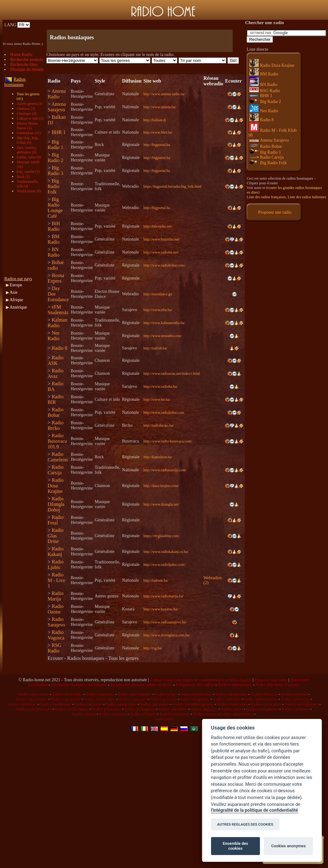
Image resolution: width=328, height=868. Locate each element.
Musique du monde (27, 69)
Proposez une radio (275, 212)
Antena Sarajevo (57, 107)
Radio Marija (56, 596)
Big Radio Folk (54, 186)
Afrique (16, 300)
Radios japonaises (155, 704)
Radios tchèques (143, 714)
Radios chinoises (264, 694)
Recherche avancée (27, 60)
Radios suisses (84, 714)
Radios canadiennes (231, 694)
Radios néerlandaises (72, 709)
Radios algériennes (34, 694)
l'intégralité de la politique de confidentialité (255, 810)
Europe (16, 285)
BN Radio (54, 252)
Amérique (18, 307)
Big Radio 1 (55, 145)
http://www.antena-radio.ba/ (164, 94)
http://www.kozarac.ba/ (161, 609)
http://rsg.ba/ (153, 648)
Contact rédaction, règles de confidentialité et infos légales (201, 680)
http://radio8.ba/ (155, 348)
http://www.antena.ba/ (160, 107)
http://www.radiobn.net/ (161, 252)
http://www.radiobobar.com (164, 413)
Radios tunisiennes (175, 714)
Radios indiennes (227, 699)
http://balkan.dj (155, 120)
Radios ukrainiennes (237, 714)
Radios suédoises (295, 709)
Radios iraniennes (295, 699)
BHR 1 (59, 132)
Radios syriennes (113, 714)
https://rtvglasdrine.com (161, 536)
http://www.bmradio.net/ (162, 239)
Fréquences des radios (195, 685)
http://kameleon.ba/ (158, 457)
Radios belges (166, 694)
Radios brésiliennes (196, 694)
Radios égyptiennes (32, 699)
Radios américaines (99, 699)
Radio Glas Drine (56, 536)
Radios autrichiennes (135, 694)
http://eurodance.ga (158, 294)
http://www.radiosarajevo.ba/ (165, 622)
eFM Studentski (58, 310)
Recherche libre (24, 64)
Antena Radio (57, 94)
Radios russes (232, 709)
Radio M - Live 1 (56, 580)
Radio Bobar (56, 412)
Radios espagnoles (66, 699)
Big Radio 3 (55, 171)
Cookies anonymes (288, 846)
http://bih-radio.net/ (158, 226)
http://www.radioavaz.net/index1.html (171, 374)
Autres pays (164, 719)
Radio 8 (59, 348)
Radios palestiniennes (34, 709)
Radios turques (205, 714)
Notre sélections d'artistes (278, 685)
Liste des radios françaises (266, 197)
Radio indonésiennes (261, 699)
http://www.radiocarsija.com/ (165, 470)
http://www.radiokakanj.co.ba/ (166, 552)
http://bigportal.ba (157, 145)
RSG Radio (54, 648)
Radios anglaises (204, 709)
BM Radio (54, 239)
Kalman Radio (58, 323)
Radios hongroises (195, 699)
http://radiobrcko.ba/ (158, 425)
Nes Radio (54, 336)
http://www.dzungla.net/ (161, 504)
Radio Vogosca (56, 635)
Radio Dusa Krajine (56, 486)
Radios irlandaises (22, 704)
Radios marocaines (233, 704)
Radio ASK (56, 360)
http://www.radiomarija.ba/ (163, 596)
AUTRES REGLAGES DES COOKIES (245, 824)
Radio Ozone (56, 609)
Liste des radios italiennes (307, 197)
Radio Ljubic (56, 564)
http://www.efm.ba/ (158, 310)
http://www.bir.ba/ (157, 400)
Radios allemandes (67, 694)
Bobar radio (56, 265)
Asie (14, 292)
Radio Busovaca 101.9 (57, 441)
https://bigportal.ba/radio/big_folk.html (172, 186)
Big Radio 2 (55, 158)
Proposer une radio (271, 680)
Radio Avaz (56, 373)
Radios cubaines (294, 694)
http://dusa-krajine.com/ (161, 486)
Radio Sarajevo (56, 622)
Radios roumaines (173, 709)
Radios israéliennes (56, 704)
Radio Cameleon (58, 457)
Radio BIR (56, 399)
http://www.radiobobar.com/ (164, 265)
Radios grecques (164, 699)
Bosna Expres (56, 278)
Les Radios (38, 685)
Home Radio (21, 55)
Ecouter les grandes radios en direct (141, 685)
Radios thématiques (235, 685)
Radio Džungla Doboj (56, 504)
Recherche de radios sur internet (79, 685)
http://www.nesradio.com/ (163, 336)
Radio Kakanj (56, 552)
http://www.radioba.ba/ (160, 387)
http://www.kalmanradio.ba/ (164, 323)
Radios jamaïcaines (121, 704)
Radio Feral (56, 520)
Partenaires (300, 680)
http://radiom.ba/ (156, 580)
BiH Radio (54, 226)
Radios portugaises (140, 709)
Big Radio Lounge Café (55, 208)
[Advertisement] (119, 25)
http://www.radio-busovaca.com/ (168, 441)
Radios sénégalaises (262, 709)
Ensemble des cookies (235, 846)
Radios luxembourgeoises (193, 704)
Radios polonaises (106, 709)
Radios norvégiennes (302, 704)
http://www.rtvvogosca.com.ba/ (167, 635)
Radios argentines (100, 694)
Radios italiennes (88, 704)
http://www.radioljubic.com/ (164, 565)
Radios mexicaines (266, 704)
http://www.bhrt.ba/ (158, 132)
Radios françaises (133, 699)
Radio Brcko (56, 425)
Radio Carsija (56, 470)
